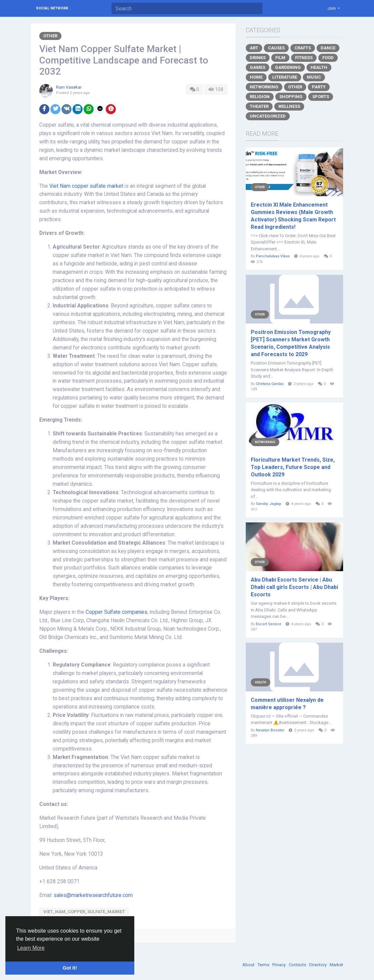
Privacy (279, 965)
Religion (260, 97)
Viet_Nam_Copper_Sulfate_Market (84, 912)
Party (319, 87)
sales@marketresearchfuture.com (93, 895)
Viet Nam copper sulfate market (86, 186)
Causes (276, 48)
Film (280, 58)
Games (258, 67)
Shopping (291, 97)
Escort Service (269, 624)
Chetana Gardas (270, 384)
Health (319, 67)
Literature (285, 77)
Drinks (258, 58)
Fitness (304, 58)
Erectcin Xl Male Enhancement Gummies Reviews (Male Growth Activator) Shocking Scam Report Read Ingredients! (293, 216)
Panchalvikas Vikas (273, 256)
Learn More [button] (31, 948)
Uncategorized (268, 116)
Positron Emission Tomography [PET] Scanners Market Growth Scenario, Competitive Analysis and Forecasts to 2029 (291, 343)
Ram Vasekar (69, 87)
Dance (328, 48)
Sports (321, 97)
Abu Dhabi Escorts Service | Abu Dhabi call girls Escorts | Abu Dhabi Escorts (294, 587)
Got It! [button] (70, 968)
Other (50, 36)
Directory (318, 965)
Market (336, 965)
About (249, 965)
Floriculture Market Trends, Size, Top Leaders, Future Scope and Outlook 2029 (293, 467)
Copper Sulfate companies (116, 612)
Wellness (289, 106)
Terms (264, 965)
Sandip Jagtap (269, 504)
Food (328, 58)
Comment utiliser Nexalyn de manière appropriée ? (287, 704)
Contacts (298, 965)
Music (314, 77)
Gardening (288, 67)
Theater (259, 106)
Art (254, 48)
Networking (264, 87)
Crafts (303, 48)
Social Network (52, 8)
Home (256, 77)
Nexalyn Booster (270, 730)
